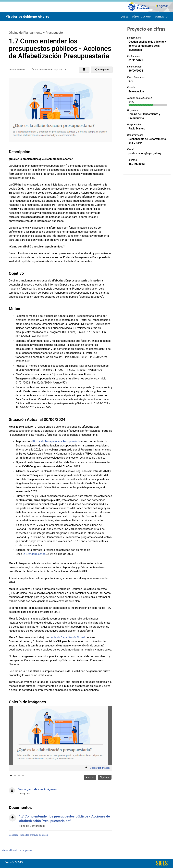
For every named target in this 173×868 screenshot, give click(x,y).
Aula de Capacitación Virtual (68, 637)
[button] (84, 70)
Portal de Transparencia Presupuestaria (57, 441)
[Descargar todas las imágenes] (61, 789)
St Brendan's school (34, 554)
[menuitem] (124, 16)
